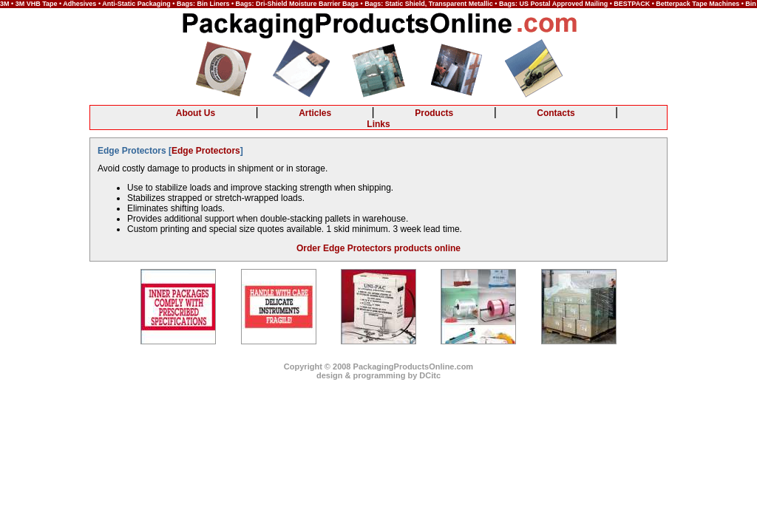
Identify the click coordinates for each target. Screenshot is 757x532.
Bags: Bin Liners (203, 4)
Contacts (556, 113)
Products (434, 113)
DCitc (430, 375)
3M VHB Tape (37, 4)
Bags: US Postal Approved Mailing (553, 4)
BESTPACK (632, 4)
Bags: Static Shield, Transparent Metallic (429, 4)
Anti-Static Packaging (136, 4)
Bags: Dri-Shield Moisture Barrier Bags (298, 4)
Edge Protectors (206, 151)
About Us (196, 113)
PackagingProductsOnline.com (414, 366)
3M (5, 4)
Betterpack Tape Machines (697, 4)
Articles (315, 113)
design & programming (361, 375)
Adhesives (79, 4)
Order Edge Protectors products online (378, 248)
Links (378, 124)
